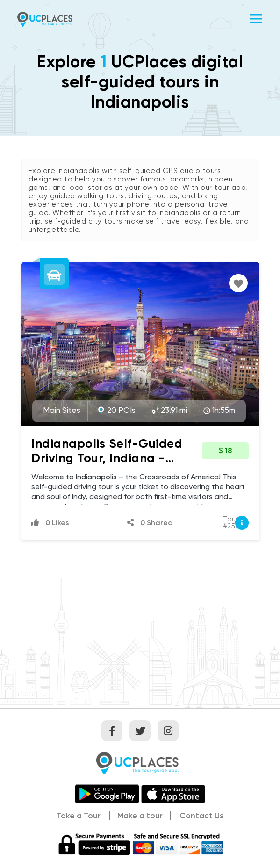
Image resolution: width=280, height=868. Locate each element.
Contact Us (201, 816)
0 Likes (50, 523)
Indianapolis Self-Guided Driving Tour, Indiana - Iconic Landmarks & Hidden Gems (113, 465)
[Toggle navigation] (256, 19)
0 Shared (150, 523)
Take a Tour (79, 816)
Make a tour (140, 816)
